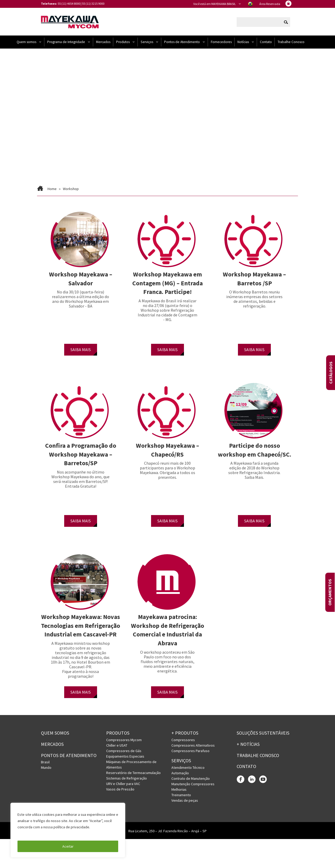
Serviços (147, 44)
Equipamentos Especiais (125, 759)
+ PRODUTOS (185, 735)
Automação (180, 775)
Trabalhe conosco (258, 758)
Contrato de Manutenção (191, 781)
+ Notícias (248, 746)
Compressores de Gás (124, 753)
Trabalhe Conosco (291, 44)
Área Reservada (270, 4)
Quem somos (26, 44)
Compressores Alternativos (193, 748)
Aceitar (68, 846)
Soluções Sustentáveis (263, 735)
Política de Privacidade (36, 833)
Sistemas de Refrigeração (127, 781)
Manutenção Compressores (193, 786)
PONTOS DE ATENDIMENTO (69, 758)
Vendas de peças (185, 803)
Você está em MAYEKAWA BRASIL (215, 4)
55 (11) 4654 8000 (69, 4)
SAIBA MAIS (81, 352)
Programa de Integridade (66, 44)
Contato (266, 44)
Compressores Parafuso (190, 753)
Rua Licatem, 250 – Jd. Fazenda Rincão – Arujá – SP (167, 833)
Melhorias (179, 792)
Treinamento (181, 797)
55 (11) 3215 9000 (93, 4)
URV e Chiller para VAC (123, 786)
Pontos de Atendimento (182, 44)
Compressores (183, 742)
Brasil (45, 764)
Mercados (103, 44)
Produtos (123, 44)
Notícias (243, 44)
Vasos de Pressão (120, 792)
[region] (68, 830)
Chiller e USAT (117, 748)
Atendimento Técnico (188, 770)
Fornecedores (221, 44)
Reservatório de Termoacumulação (133, 775)
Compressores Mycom (124, 742)
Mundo (46, 770)
